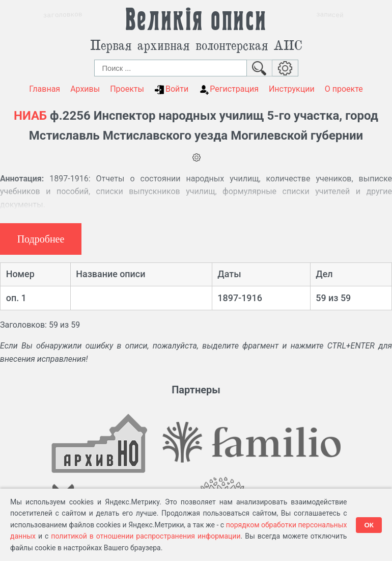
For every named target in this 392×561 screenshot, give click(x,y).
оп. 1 (16, 298)
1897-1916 (240, 298)
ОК (369, 525)
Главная (45, 89)
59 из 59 (333, 298)
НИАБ (30, 116)
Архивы (85, 89)
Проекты (127, 89)
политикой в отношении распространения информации (146, 536)
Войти (171, 89)
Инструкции (292, 89)
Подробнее (41, 239)
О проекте (344, 89)
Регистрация (229, 89)
